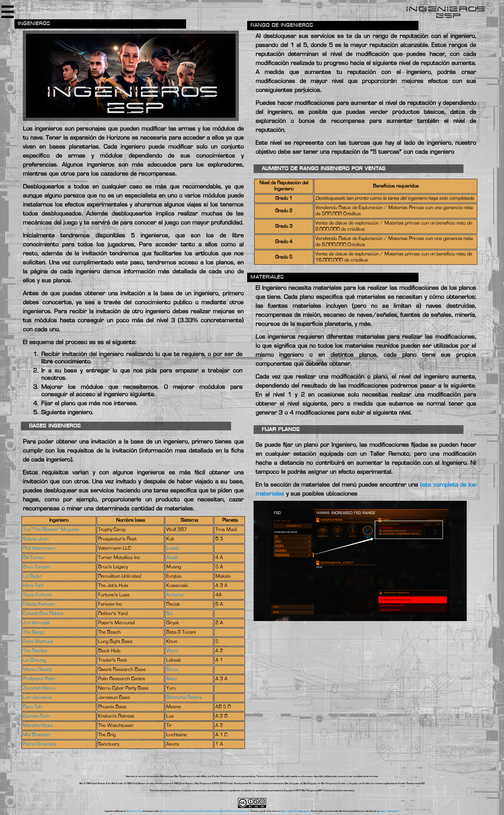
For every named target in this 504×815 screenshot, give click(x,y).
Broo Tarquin (36, 567)
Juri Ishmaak (36, 623)
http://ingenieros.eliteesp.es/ (295, 811)
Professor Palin (39, 679)
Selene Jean (36, 539)
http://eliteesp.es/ (390, 811)
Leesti (173, 548)
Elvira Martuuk (38, 642)
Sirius (172, 670)
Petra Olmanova (40, 744)
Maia (171, 679)
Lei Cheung (34, 660)
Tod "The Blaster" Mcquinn (51, 530)
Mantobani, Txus (134, 811)
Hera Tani (33, 586)
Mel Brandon (36, 735)
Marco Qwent (37, 670)
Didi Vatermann (39, 548)
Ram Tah (32, 707)
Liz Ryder (32, 576)
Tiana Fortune (37, 595)
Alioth (172, 558)
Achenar (175, 595)
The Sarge (34, 632)
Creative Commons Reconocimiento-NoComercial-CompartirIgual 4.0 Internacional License (206, 811)
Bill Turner (34, 558)
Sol (169, 614)
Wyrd (172, 651)
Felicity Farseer (39, 604)
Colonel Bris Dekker (43, 614)
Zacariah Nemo (39, 688)
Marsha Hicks (38, 726)
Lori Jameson (37, 698)
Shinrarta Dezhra (184, 698)
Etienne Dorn (36, 716)
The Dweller (35, 651)
